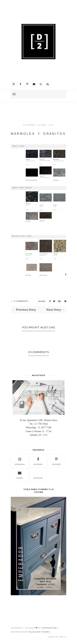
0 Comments (21, 301)
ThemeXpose (49, 628)
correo (20, 475)
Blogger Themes (40, 632)
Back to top (57, 637)
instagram (20, 461)
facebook (38, 461)
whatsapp (38, 475)
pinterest (56, 461)
